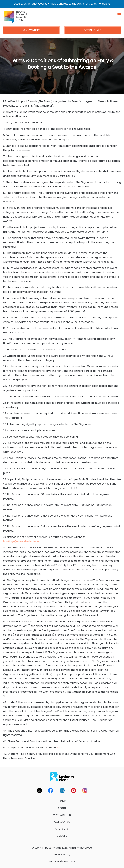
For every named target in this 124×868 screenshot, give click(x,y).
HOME (62, 797)
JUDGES (62, 831)
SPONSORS (62, 825)
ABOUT (62, 804)
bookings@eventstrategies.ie (21, 537)
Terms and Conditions (62, 857)
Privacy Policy (62, 850)
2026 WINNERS (31, 26)
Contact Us (62, 864)
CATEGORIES (62, 818)
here (59, 743)
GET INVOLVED (93, 26)
